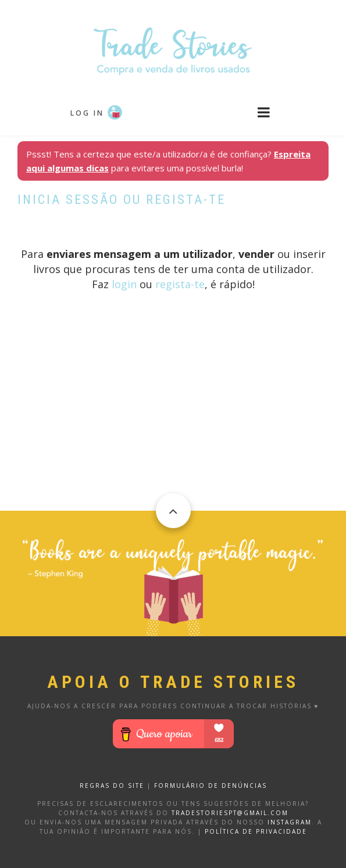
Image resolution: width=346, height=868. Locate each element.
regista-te (180, 284)
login (124, 284)
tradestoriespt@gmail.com (230, 813)
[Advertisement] (173, 429)
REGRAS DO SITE (112, 785)
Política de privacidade (256, 831)
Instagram (290, 822)
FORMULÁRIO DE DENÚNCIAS (211, 785)
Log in (87, 113)
